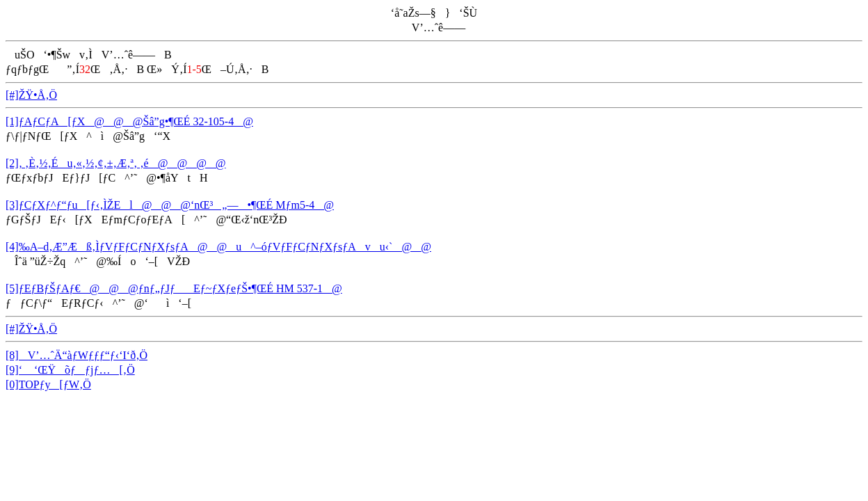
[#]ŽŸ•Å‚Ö (31, 95)
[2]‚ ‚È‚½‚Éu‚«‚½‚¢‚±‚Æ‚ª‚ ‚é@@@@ (116, 163)
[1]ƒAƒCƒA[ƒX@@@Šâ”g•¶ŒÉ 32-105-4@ (129, 121)
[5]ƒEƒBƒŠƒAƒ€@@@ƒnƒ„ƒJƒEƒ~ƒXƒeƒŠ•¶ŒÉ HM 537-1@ (174, 288)
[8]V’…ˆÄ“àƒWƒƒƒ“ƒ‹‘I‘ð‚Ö (77, 355)
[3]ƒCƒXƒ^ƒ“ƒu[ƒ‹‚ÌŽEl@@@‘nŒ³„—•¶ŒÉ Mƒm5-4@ (170, 205)
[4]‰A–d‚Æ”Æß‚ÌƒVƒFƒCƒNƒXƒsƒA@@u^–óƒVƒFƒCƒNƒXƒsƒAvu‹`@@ (218, 247)
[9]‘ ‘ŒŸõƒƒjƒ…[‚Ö (70, 370)
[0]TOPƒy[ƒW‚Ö (48, 384)
